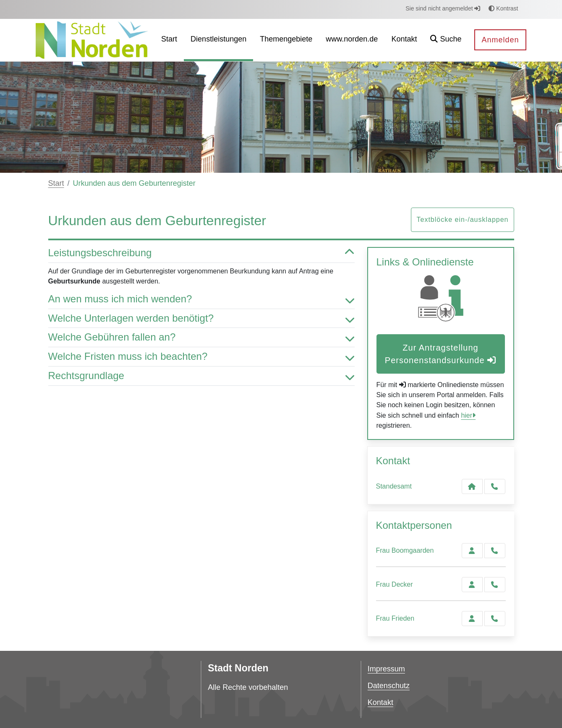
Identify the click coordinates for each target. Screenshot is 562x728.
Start (56, 183)
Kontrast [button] (503, 8)
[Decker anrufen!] (495, 585)
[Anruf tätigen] (495, 486)
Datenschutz (389, 686)
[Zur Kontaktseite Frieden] (472, 619)
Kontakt (380, 702)
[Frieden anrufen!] (495, 619)
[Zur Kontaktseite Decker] (472, 585)
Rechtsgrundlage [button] (201, 376)
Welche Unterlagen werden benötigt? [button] (201, 318)
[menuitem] (169, 40)
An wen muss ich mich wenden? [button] (201, 299)
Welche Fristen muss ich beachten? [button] (201, 357)
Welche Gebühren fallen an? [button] (201, 337)
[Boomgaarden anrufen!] (495, 551)
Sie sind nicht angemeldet (443, 8)
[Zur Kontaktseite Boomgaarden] (472, 551)
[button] (446, 40)
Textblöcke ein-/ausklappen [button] (462, 220)
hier (467, 415)
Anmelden (500, 40)
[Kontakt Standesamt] (472, 486)
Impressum (386, 669)
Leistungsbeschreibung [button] (201, 253)
